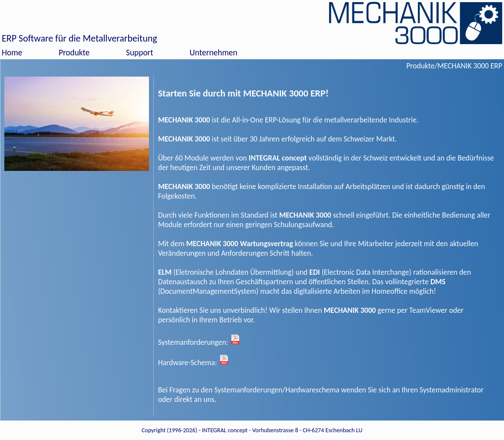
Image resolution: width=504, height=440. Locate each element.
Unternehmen (213, 53)
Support (140, 53)
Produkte (74, 53)
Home (12, 53)
